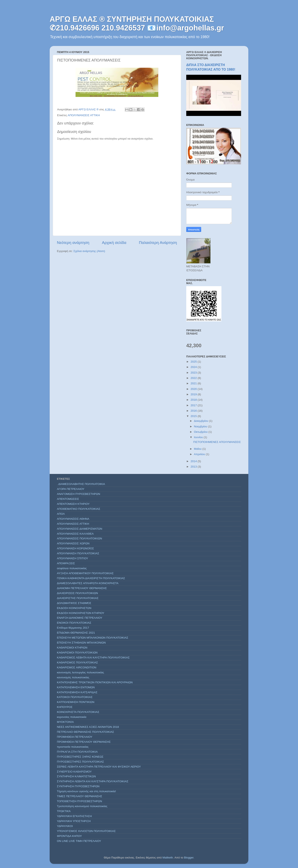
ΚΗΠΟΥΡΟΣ (65, 707)
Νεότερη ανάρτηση (73, 243)
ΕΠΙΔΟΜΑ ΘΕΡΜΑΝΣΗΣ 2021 (76, 633)
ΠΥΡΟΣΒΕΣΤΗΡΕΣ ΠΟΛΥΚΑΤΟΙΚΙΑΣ (80, 762)
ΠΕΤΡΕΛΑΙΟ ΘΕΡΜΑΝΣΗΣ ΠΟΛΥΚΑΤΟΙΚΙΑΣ (85, 732)
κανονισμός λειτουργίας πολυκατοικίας (81, 672)
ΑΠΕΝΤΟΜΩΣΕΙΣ (68, 499)
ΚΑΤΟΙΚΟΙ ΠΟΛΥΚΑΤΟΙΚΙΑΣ (75, 697)
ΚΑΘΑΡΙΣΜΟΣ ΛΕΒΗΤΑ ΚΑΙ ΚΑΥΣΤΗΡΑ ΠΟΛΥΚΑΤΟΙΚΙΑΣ (93, 658)
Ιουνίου (199, 437)
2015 (194, 416)
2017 (194, 405)
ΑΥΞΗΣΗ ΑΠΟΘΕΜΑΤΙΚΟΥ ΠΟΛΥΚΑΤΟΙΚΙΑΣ (85, 573)
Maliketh (168, 858)
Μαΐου (198, 449)
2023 (194, 373)
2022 (194, 378)
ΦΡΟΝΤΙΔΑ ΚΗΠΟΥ (69, 836)
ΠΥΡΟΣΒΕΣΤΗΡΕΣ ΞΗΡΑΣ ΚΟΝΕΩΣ (80, 757)
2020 (194, 389)
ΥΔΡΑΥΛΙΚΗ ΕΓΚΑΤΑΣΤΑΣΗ (74, 816)
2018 (194, 400)
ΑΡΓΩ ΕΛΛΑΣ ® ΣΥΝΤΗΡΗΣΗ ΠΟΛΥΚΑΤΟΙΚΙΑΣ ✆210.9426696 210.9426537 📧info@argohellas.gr (137, 24)
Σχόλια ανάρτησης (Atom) (89, 251)
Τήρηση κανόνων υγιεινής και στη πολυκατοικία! (86, 791)
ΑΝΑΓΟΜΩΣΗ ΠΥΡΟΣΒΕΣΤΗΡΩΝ (79, 494)
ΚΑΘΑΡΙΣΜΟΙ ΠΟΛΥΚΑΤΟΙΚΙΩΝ (77, 653)
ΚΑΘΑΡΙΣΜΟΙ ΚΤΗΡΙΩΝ (72, 648)
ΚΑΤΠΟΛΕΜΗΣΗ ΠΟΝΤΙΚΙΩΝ (76, 702)
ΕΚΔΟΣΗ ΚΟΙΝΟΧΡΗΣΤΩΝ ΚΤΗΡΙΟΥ (81, 613)
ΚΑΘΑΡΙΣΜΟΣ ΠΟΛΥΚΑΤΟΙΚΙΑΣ (77, 662)
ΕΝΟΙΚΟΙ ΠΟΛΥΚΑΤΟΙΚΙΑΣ (74, 623)
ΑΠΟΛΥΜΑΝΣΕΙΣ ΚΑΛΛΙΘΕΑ (75, 534)
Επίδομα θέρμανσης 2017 (73, 628)
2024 (194, 367)
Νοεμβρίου (201, 426)
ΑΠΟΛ (61, 514)
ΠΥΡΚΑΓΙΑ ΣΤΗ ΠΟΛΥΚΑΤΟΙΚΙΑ (77, 752)
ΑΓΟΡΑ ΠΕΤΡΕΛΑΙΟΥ (71, 489)
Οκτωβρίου (201, 432)
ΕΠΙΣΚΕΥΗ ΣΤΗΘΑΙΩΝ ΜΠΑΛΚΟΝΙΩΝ (81, 643)
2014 (194, 461)
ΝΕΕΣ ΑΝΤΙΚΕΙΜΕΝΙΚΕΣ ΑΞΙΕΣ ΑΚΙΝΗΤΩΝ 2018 (88, 727)
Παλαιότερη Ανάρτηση (158, 243)
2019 (194, 394)
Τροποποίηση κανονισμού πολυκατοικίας (82, 806)
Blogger (189, 858)
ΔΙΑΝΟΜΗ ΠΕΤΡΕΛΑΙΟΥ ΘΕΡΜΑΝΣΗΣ (82, 588)
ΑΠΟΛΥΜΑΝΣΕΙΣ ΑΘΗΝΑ (73, 519)
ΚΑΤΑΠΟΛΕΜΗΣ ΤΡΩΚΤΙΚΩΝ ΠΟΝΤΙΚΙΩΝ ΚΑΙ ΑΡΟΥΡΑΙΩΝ (95, 682)
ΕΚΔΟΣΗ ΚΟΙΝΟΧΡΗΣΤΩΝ (74, 608)
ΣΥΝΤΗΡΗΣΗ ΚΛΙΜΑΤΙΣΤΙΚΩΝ (76, 776)
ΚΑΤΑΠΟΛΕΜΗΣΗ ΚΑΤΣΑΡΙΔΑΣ (77, 692)
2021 (194, 383)
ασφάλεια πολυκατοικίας (72, 568)
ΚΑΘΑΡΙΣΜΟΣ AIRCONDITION (77, 667)
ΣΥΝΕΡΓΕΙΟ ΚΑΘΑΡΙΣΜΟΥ (74, 772)
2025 (194, 362)
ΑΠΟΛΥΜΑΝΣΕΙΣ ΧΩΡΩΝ (73, 543)
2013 (194, 467)
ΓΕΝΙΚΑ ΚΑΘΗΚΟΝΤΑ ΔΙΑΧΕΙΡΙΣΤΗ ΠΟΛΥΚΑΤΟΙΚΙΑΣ (91, 578)
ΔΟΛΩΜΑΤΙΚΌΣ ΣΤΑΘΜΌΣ (74, 603)
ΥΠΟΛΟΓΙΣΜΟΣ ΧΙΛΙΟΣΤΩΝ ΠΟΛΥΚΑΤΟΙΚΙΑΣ (86, 831)
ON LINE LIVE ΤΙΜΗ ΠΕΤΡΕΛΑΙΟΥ (79, 841)
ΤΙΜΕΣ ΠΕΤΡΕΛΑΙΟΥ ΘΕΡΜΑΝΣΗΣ (80, 796)
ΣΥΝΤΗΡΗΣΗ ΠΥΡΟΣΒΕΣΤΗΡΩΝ (78, 786)
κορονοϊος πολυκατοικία (72, 717)
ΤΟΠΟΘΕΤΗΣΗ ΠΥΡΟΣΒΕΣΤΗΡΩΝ (79, 801)
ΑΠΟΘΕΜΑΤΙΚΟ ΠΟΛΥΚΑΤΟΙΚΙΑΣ (79, 509)
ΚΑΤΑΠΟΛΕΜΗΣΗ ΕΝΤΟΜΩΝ (76, 687)
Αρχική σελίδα (114, 243)
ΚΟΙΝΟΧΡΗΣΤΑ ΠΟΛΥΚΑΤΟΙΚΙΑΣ (78, 712)
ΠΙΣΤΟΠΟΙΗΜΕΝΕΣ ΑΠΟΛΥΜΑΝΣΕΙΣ (217, 442)
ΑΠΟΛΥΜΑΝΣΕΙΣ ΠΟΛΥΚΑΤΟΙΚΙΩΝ (79, 538)
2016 (194, 411)
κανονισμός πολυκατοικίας (73, 677)
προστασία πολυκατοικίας (73, 747)
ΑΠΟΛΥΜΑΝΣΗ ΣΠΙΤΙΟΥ (73, 558)
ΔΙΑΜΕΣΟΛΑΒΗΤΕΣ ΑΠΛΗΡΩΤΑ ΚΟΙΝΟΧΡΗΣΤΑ (88, 583)
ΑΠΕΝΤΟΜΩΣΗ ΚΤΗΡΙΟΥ (73, 504)
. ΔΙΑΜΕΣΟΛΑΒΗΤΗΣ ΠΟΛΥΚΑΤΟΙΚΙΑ (81, 484)
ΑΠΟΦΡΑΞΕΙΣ (66, 563)
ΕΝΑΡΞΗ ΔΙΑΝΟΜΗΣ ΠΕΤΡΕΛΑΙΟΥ (80, 618)
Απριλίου (200, 454)
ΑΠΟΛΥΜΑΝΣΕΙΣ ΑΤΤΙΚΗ (84, 115)
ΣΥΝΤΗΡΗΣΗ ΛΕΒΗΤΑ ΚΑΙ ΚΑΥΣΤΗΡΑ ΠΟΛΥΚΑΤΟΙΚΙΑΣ (93, 781)
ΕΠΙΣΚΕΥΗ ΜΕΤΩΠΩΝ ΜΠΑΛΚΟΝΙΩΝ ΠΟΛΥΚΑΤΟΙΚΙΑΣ (93, 638)
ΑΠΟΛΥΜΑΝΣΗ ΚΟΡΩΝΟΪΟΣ (75, 548)
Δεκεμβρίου (201, 421)
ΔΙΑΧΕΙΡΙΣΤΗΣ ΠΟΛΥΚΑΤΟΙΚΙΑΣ (78, 598)
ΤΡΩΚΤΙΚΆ (64, 811)
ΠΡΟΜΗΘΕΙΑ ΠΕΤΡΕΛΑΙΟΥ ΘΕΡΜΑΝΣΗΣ (84, 742)
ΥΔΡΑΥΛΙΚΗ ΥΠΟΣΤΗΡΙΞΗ (74, 821)
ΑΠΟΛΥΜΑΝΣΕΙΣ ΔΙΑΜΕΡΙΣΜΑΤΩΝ (80, 529)
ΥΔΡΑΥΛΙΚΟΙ (65, 826)
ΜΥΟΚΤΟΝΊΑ (65, 722)
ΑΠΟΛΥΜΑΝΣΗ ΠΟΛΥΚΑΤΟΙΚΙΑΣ (78, 553)
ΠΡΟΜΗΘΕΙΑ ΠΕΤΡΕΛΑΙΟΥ (75, 737)
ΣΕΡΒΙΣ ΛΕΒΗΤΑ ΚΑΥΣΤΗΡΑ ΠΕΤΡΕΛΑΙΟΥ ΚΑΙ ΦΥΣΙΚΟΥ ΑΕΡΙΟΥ (99, 767)
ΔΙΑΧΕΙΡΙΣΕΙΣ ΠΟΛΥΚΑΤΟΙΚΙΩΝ (77, 593)
